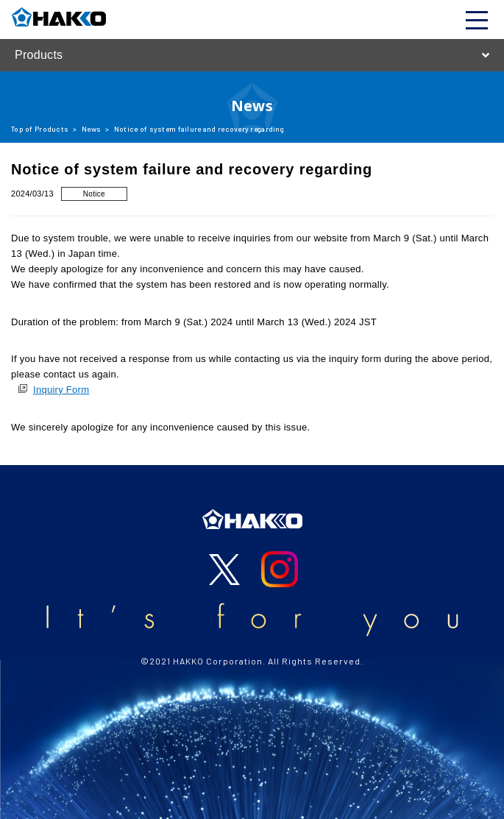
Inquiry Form (61, 390)
